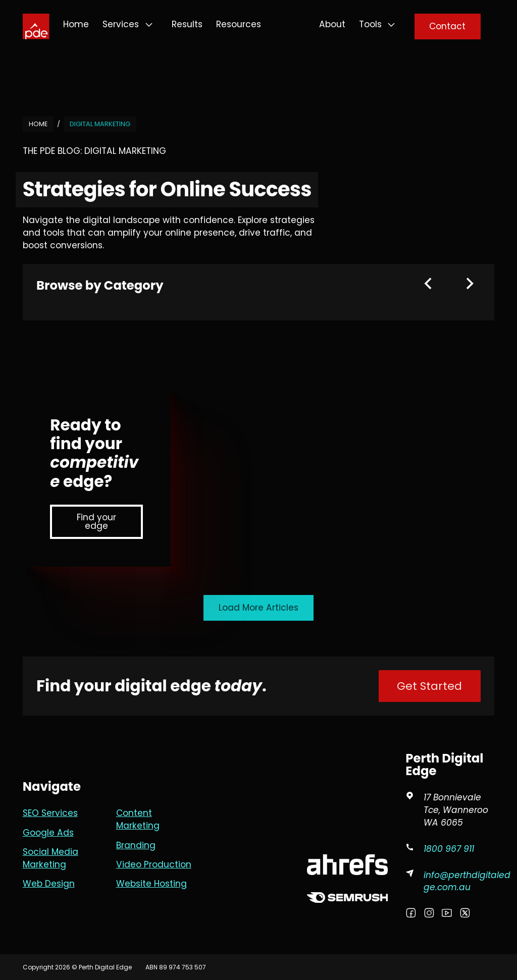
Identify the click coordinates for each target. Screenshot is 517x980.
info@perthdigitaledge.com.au (467, 881)
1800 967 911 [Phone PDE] (449, 849)
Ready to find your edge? (94, 453)
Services (121, 24)
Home (76, 24)
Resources (239, 24)
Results (187, 24)
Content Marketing (138, 819)
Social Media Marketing (50, 858)
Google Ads (48, 833)
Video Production (154, 864)
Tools (370, 24)
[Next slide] (470, 284)
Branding (136, 845)
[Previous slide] (428, 284)
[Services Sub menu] (149, 25)
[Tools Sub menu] (391, 25)
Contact (447, 26)
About (332, 24)
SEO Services (50, 813)
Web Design (49, 884)
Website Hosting (151, 884)
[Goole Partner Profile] (347, 802)
